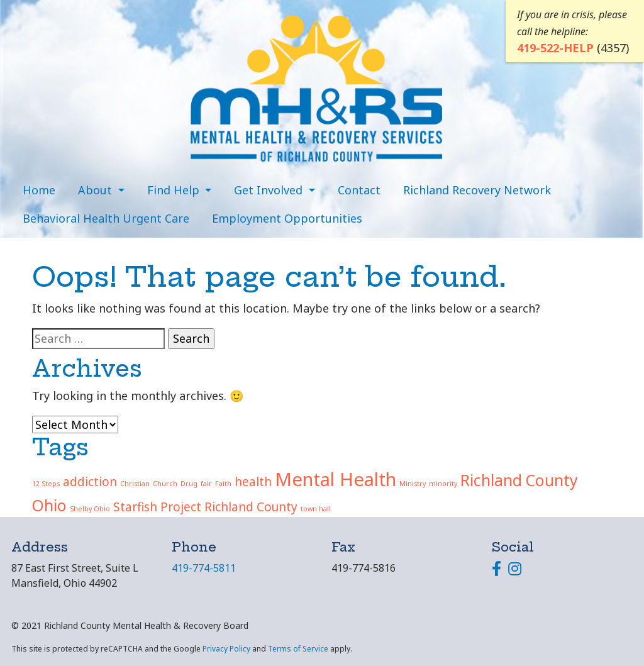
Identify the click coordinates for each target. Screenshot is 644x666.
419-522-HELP (555, 47)
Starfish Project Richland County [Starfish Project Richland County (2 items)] (205, 507)
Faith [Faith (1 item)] (223, 484)
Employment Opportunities (287, 218)
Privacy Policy (226, 649)
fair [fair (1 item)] (206, 484)
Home (39, 190)
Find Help (175, 190)
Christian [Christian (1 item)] (135, 484)
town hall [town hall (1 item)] (316, 509)
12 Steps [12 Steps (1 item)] (46, 484)
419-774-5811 (204, 568)
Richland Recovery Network (477, 190)
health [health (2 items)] (253, 482)
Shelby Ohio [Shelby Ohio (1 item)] (90, 509)
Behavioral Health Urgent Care (106, 218)
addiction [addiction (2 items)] (90, 482)
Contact (359, 190)
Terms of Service (298, 649)
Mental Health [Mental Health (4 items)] (336, 479)
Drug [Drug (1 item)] (189, 484)
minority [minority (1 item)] (443, 484)
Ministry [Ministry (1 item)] (413, 484)
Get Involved (270, 190)
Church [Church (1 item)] (165, 484)
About (97, 190)
